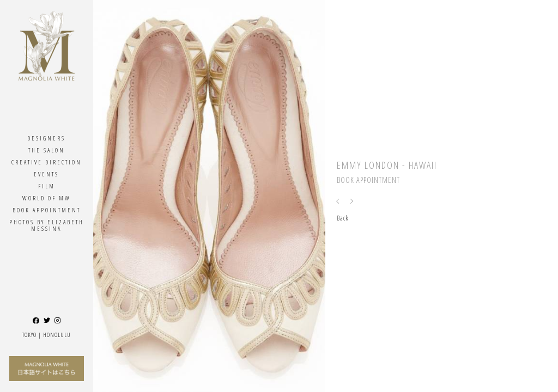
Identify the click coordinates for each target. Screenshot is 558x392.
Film (47, 186)
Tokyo (29, 335)
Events (46, 174)
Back (343, 218)
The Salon (47, 150)
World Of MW (47, 198)
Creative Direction (47, 162)
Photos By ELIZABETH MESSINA (47, 225)
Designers (46, 138)
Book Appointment (47, 210)
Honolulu (57, 335)
